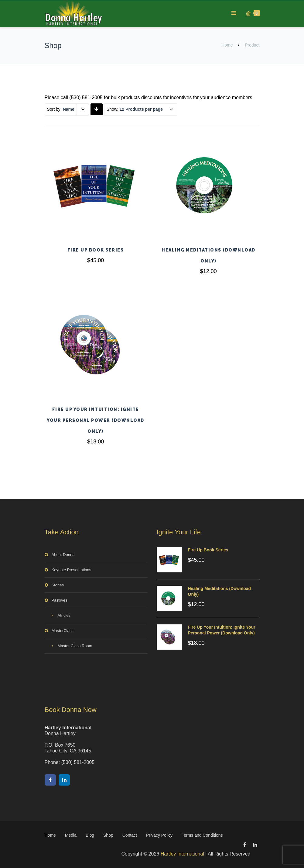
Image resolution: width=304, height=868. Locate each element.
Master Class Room (75, 646)
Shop (108, 835)
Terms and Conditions (202, 835)
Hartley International (182, 854)
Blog (90, 835)
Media (71, 835)
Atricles (64, 615)
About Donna (63, 555)
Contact (130, 835)
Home (227, 45)
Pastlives (60, 600)
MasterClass (63, 631)
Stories (58, 585)
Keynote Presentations (72, 570)
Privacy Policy (159, 835)
